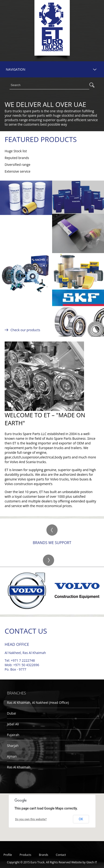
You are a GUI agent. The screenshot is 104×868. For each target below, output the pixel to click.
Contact (61, 855)
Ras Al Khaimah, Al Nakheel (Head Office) (38, 703)
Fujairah (13, 735)
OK (81, 819)
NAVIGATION (16, 69)
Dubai (12, 713)
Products (25, 855)
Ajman (12, 756)
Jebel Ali (13, 724)
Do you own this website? (31, 819)
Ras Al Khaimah (19, 767)
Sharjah (13, 746)
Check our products (25, 330)
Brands (44, 855)
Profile (8, 855)
